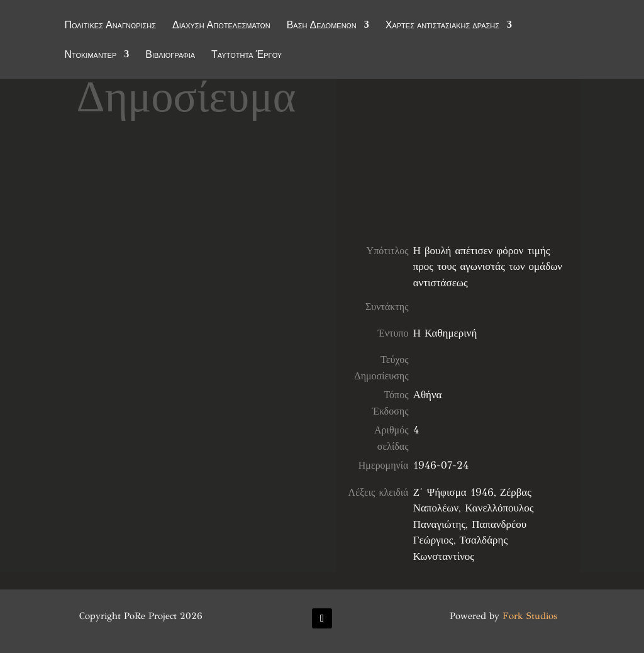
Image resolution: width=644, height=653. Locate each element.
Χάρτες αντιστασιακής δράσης (442, 26)
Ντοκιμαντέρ (90, 56)
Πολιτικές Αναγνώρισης (110, 26)
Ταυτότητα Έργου (247, 56)
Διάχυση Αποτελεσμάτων (221, 26)
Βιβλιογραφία (170, 56)
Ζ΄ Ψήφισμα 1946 (453, 492)
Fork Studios (530, 616)
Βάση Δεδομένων (322, 26)
